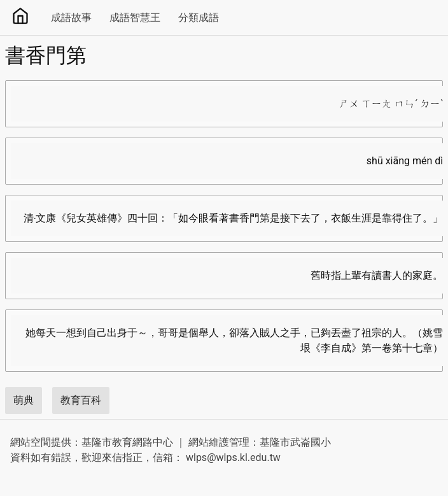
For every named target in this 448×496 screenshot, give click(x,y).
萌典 (24, 400)
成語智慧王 (135, 18)
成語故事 (71, 18)
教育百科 (81, 400)
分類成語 (199, 18)
